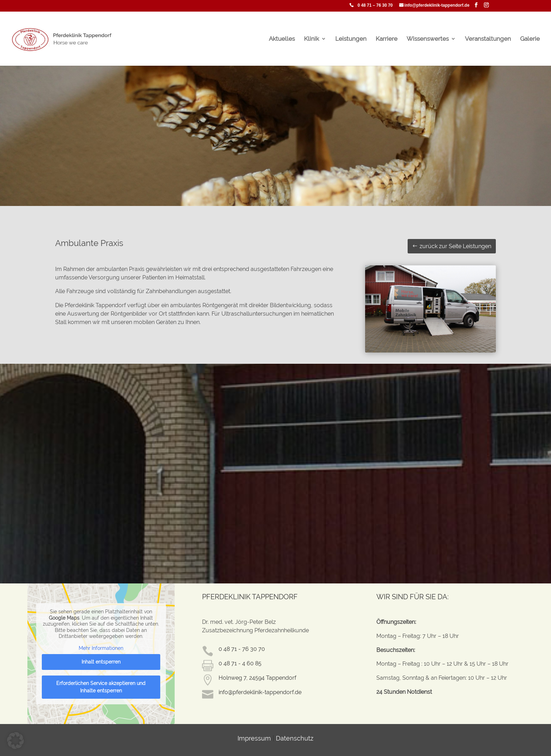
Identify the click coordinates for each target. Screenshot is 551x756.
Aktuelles (282, 39)
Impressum (254, 738)
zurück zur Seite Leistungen (455, 246)
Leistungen (351, 39)
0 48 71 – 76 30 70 (375, 5)
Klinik (312, 39)
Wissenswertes (428, 39)
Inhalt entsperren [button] (101, 662)
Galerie (530, 39)
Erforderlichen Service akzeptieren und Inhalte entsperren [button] (101, 687)
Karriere (387, 39)
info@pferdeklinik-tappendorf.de (437, 5)
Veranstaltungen (488, 39)
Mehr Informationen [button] (101, 648)
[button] (15, 741)
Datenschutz (295, 738)
